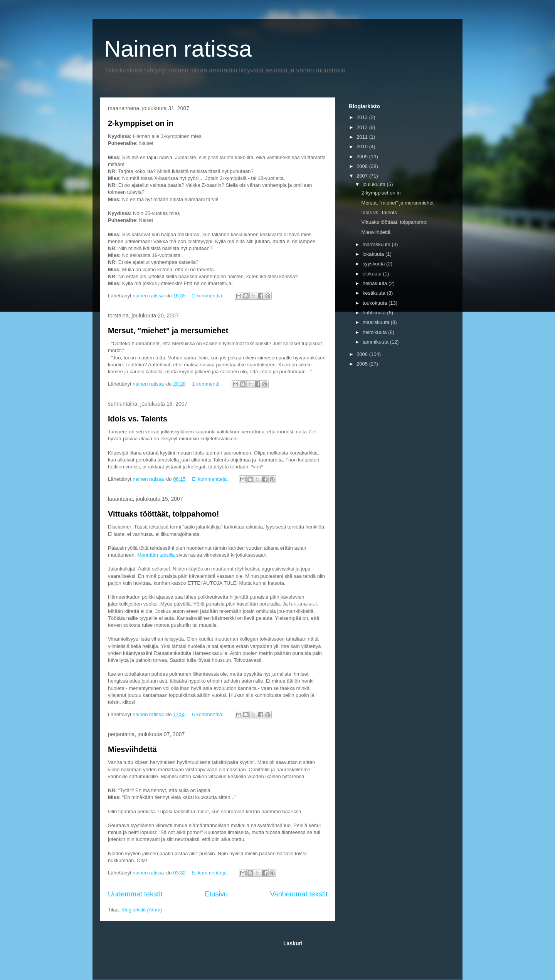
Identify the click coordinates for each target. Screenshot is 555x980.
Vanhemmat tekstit (299, 894)
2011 (363, 137)
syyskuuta (374, 264)
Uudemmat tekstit (135, 894)
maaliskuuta (377, 322)
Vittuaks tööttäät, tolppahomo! (164, 514)
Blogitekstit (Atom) (142, 910)
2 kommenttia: (208, 296)
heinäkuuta (376, 283)
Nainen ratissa (178, 49)
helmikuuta (375, 332)
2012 (363, 127)
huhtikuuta (375, 313)
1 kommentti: (207, 384)
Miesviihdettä (132, 749)
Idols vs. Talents (138, 419)
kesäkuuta (375, 293)
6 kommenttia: (208, 714)
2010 (363, 147)
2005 (363, 364)
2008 (363, 166)
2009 (363, 157)
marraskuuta (377, 244)
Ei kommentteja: (211, 479)
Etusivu (216, 894)
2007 (363, 176)
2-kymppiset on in (141, 123)
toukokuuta (376, 303)
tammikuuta (376, 342)
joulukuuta (375, 184)
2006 (363, 354)
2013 (363, 117)
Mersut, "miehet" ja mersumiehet (168, 331)
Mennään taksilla (155, 555)
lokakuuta (374, 254)
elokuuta (373, 274)
